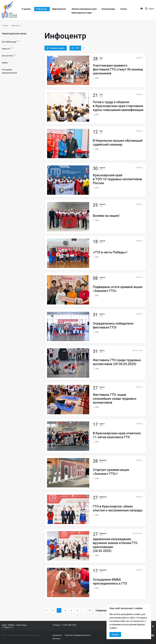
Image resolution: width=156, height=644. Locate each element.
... (83, 610)
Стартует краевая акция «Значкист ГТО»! (111, 472)
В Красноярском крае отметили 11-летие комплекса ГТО (117, 435)
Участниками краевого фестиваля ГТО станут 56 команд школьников (118, 69)
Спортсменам (108, 9)
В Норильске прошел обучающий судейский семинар (118, 143)
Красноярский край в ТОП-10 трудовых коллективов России (117, 179)
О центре (26, 9)
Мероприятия (59, 9)
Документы (57, 635)
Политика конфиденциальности (78, 635)
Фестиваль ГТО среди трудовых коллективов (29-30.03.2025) (117, 362)
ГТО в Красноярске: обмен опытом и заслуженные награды (118, 508)
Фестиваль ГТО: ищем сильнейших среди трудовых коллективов (115, 399)
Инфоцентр (41, 9)
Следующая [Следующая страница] (102, 610)
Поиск (151, 9)
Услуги (124, 9)
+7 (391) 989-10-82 (69, 625)
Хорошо (115, 634)
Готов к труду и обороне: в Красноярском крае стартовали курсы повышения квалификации (118, 106)
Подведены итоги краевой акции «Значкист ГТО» (118, 289)
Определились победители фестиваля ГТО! (113, 325)
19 (90, 610)
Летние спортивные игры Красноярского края (84, 11)
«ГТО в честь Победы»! (110, 252)
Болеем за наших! (106, 216)
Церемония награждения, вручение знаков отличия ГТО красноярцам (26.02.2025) (115, 545)
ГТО (97, 78)
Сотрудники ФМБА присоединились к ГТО (110, 581)
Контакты (57, 639)
